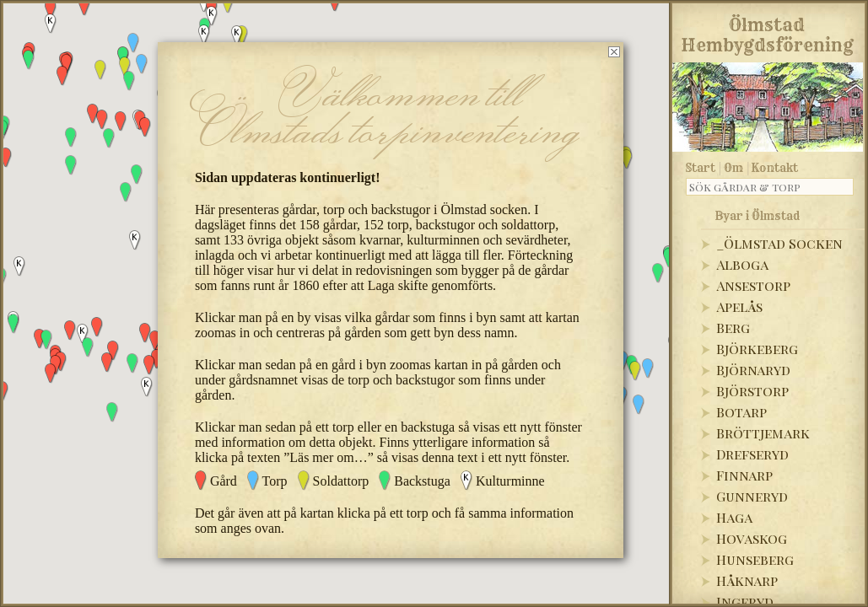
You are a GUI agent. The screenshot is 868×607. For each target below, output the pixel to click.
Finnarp (744, 475)
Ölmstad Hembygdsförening (767, 32)
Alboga (742, 264)
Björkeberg (757, 349)
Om (733, 168)
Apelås (739, 306)
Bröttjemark (763, 433)
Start (701, 168)
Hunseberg (755, 559)
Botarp (741, 412)
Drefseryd (752, 454)
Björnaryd (753, 370)
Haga (734, 517)
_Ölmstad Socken (779, 243)
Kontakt (775, 168)
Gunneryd (752, 496)
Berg (733, 328)
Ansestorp (753, 285)
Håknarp (747, 580)
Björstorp (752, 391)
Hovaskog (752, 538)
